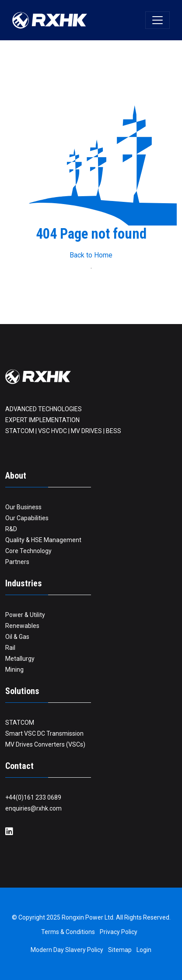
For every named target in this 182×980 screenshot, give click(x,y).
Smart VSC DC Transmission (44, 733)
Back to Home (91, 255)
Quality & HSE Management (43, 540)
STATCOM (20, 723)
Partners (17, 562)
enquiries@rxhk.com (33, 808)
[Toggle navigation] (157, 20)
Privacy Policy (119, 932)
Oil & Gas (17, 637)
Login (144, 950)
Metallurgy (20, 659)
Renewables (22, 626)
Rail (10, 648)
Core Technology (28, 551)
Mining (14, 670)
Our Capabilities (27, 518)
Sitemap (120, 950)
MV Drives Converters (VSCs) (45, 744)
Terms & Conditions (68, 932)
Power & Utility (25, 615)
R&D (11, 529)
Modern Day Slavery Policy (67, 950)
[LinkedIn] (9, 832)
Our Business (23, 507)
